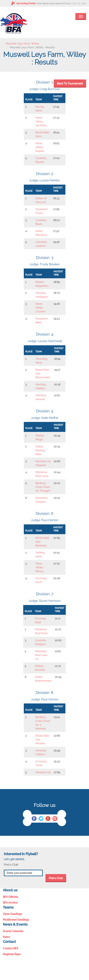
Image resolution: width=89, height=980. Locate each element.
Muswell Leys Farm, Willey (23, 43)
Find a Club (56, 878)
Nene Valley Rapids (40, 147)
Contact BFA (11, 948)
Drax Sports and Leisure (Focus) (54, 3)
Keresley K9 (43, 772)
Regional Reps (12, 954)
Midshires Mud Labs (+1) (41, 655)
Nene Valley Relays (40, 567)
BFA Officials (11, 897)
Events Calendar (13, 931)
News (7, 937)
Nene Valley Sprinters (41, 121)
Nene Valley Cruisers (41, 308)
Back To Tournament (70, 84)
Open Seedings (12, 914)
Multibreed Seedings (16, 920)
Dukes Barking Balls (40, 450)
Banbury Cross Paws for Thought (43, 487)
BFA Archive (10, 903)
